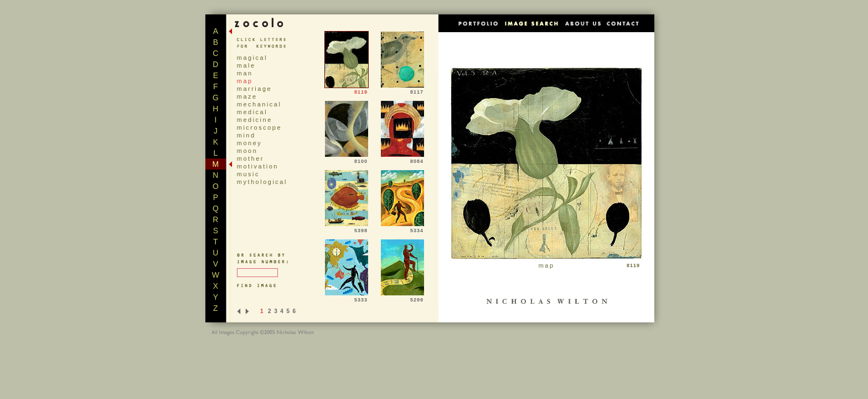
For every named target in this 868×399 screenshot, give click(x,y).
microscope (259, 127)
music (248, 174)
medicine (255, 120)
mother (250, 158)
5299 (402, 298)
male (246, 65)
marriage (254, 89)
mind (246, 135)
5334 (402, 228)
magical (252, 58)
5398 (347, 228)
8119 (347, 90)
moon (247, 151)
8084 (402, 159)
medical (252, 112)
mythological (262, 182)
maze (247, 96)
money (250, 143)
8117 (402, 90)
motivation (258, 166)
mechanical (259, 104)
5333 (347, 298)
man (245, 73)
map (245, 81)
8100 (347, 159)
